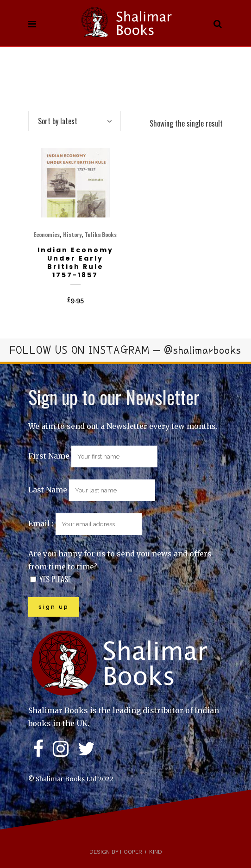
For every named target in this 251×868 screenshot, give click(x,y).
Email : (85, 523)
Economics (47, 234)
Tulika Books (101, 234)
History (72, 234)
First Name (49, 456)
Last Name (48, 490)
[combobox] (75, 121)
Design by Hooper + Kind (126, 852)
